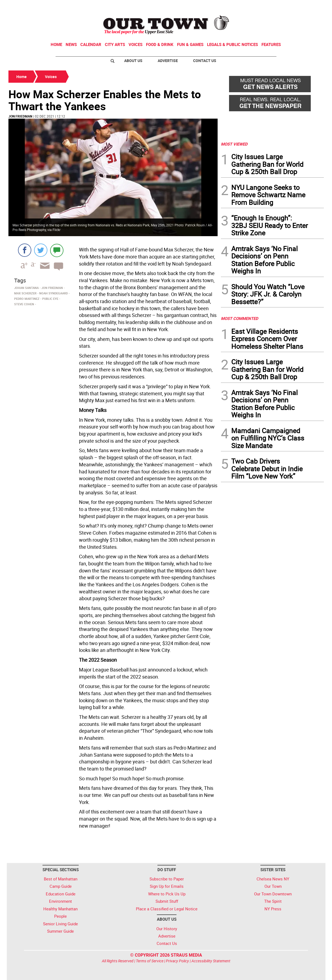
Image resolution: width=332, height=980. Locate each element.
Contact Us (205, 61)
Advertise (168, 61)
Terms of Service (150, 961)
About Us (133, 61)
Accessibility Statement (211, 961)
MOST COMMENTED (240, 318)
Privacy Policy (177, 961)
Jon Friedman (20, 116)
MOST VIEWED (234, 144)
